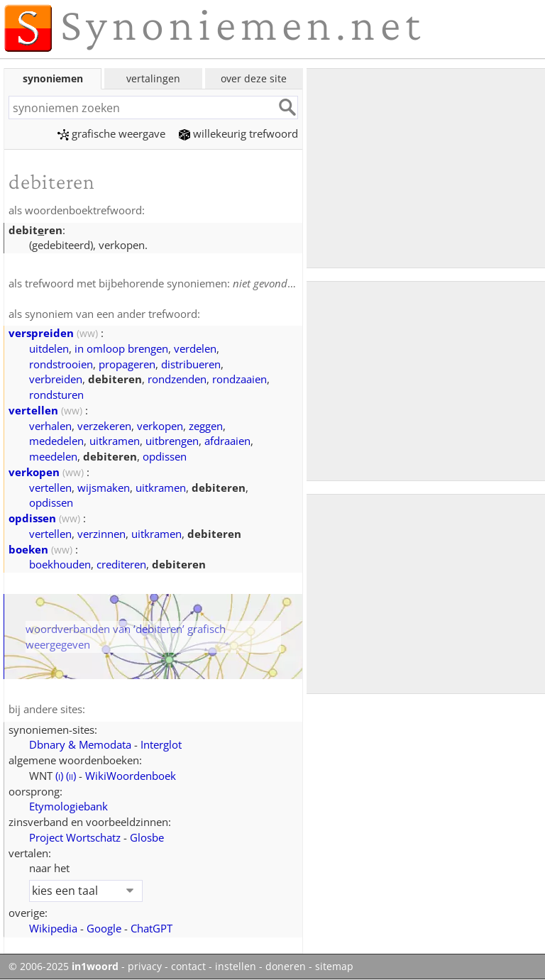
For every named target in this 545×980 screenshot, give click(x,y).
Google (104, 928)
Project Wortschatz (75, 837)
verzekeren (104, 426)
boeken (28, 549)
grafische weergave (111, 133)
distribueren (191, 364)
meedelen (53, 456)
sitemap (334, 967)
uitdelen (49, 348)
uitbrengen (172, 441)
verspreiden (41, 333)
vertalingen (153, 78)
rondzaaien (240, 379)
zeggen (206, 426)
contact (188, 967)
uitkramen (115, 441)
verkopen (160, 426)
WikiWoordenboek (131, 776)
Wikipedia (53, 928)
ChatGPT (152, 928)
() (59, 776)
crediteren (121, 564)
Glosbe (147, 837)
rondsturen (56, 395)
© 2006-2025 (64, 967)
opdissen (165, 456)
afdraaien (227, 441)
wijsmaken (104, 488)
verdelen (195, 348)
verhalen (50, 426)
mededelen (56, 441)
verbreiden (56, 379)
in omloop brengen (121, 348)
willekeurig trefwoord (238, 133)
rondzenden (177, 379)
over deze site (254, 78)
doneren (286, 967)
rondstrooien (61, 364)
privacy (145, 967)
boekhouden (60, 564)
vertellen (33, 410)
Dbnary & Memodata (80, 744)
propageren (127, 364)
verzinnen (101, 534)
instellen (236, 967)
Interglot (161, 744)
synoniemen (53, 78)
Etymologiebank (68, 806)
